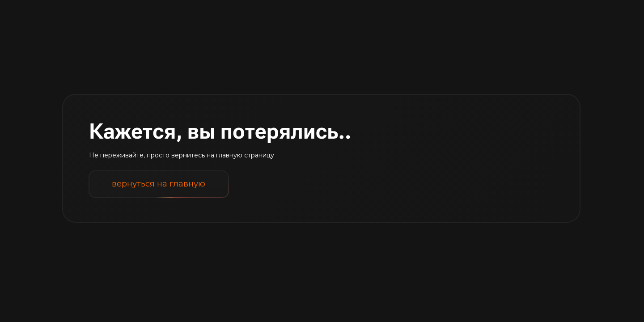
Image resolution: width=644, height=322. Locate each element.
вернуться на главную (159, 184)
